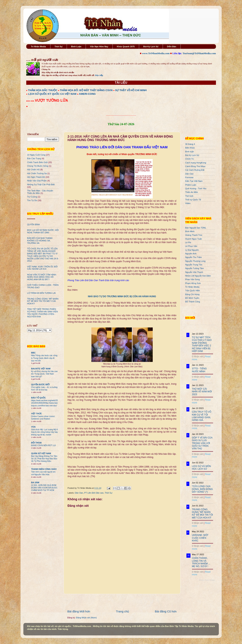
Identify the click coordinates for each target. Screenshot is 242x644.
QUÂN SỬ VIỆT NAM (41, 453)
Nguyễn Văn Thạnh (194, 272)
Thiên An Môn (192, 192)
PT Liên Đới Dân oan (94, 493)
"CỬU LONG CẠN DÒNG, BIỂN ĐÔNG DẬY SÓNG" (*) (202, 489)
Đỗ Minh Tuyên (192, 298)
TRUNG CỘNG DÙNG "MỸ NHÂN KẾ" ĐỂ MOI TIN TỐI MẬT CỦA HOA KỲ (43, 301)
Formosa (189, 177)
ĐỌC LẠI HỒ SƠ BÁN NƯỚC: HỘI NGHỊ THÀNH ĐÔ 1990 (43, 231)
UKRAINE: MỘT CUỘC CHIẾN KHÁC (200, 538)
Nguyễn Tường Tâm (195, 268)
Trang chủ (122, 611)
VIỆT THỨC (37, 414)
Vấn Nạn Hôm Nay (99, 47)
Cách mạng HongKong (196, 163)
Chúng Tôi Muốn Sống (38, 166)
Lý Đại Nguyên (192, 250)
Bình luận (190, 152)
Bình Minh (190, 231)
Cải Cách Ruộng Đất (195, 170)
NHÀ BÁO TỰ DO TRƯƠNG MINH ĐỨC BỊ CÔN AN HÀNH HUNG (122, 296)
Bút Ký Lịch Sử (151, 47)
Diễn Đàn (172, 47)
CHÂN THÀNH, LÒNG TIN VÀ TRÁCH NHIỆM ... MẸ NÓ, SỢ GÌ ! (201, 562)
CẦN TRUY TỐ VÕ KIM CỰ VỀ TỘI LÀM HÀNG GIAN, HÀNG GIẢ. (202, 416)
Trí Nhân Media (38, 47)
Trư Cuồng (32, 197)
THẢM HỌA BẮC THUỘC (43, 90)
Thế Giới (189, 196)
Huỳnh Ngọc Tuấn (194, 239)
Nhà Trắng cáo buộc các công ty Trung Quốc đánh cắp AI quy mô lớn (44, 358)
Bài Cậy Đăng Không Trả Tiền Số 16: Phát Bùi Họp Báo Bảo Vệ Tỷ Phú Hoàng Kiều (44, 459)
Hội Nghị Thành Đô (36, 177)
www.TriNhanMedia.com (156, 53)
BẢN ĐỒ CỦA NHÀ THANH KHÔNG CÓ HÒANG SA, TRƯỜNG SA (40, 241)
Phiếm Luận (191, 185)
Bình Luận (76, 47)
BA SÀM (35, 482)
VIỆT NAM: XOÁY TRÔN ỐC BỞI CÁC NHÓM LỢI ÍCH (42, 268)
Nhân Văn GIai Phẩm (37, 181)
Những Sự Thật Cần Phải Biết (41, 184)
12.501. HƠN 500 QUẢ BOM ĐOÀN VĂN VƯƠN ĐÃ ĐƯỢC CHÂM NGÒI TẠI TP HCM (44, 488)
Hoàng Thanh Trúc (194, 235)
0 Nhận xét (198, 357)
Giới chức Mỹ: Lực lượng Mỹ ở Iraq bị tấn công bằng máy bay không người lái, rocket (45, 432)
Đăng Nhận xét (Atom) (86, 618)
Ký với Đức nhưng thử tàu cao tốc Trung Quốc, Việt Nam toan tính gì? (44, 374)
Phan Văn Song (193, 279)
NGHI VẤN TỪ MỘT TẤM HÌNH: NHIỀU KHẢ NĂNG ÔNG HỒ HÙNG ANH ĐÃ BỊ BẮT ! (42, 277)
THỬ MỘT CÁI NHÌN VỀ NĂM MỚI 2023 (202, 392)
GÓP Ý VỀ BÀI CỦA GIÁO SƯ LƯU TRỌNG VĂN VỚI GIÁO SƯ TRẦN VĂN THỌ (202, 443)
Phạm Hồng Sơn (193, 283)
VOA (33, 427)
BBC (33, 353)
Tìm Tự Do (32, 200)
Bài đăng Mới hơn (79, 611)
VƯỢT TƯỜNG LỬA (51, 100)
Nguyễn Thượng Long (195, 261)
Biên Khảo (190, 148)
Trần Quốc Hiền (193, 291)
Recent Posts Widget (207, 580)
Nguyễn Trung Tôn (194, 265)
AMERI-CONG (87, 94)
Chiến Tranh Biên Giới (37, 162)
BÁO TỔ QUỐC (39, 398)
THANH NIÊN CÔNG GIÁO (44, 469)
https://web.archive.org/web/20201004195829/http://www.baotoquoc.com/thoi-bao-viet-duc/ (45, 403)
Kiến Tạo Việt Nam (194, 181)
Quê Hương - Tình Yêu (196, 189)
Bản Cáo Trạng (34, 158)
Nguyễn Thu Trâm (194, 257)
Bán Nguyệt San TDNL (196, 228)
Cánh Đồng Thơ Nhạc (195, 166)
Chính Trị (189, 159)
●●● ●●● (31, 101)
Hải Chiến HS (33, 170)
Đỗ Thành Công (193, 302)
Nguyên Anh (191, 254)
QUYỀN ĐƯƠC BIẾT (41, 384)
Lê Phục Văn (191, 246)
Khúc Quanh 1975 (126, 47)
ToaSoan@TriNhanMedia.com (199, 53)
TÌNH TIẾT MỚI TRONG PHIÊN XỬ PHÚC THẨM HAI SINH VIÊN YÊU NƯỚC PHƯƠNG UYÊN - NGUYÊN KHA (43, 313)
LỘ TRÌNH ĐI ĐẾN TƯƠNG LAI (41, 293)
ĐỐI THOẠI (37, 443)
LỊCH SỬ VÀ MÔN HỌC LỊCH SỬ (201, 468)
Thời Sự (59, 47)
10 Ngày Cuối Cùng (36, 155)
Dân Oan (79, 493)
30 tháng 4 (190, 144)
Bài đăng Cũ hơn (166, 611)
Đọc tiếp (99, 75)
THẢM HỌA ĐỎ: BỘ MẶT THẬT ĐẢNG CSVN (86, 90)
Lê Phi (188, 242)
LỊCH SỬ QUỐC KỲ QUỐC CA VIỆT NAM (52, 94)
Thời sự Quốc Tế (193, 200)
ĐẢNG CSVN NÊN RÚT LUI (43, 445)
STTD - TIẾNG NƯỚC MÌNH (199, 370)
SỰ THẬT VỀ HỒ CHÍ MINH (131, 90)
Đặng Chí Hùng (192, 294)
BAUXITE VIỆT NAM (41, 369)
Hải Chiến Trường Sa (37, 173)
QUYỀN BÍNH (34, 224)
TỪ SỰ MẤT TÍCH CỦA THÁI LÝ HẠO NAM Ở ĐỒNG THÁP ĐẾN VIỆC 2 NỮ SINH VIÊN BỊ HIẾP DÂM (202, 344)
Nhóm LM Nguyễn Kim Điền (198, 276)
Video (188, 203)
